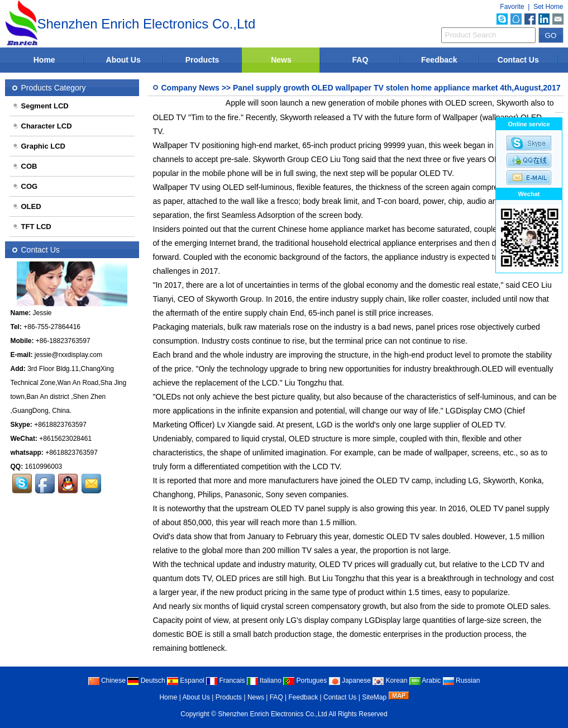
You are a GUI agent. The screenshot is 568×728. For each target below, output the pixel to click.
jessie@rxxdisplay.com (68, 355)
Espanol (186, 681)
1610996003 (44, 467)
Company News (190, 88)
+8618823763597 (60, 425)
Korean (390, 681)
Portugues (305, 681)
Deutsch (146, 681)
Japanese (350, 681)
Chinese (107, 681)
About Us (123, 60)
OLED (27, 206)
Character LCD (42, 126)
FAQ (361, 60)
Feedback (439, 60)
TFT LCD (32, 227)
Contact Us (518, 60)
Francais (225, 681)
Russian (462, 681)
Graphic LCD (39, 146)
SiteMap (374, 697)
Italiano (264, 681)
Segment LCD (40, 106)
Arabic (425, 681)
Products (202, 60)
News (281, 60)
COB (25, 166)
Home (44, 60)
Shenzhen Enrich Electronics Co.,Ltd (272, 714)
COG (25, 186)
